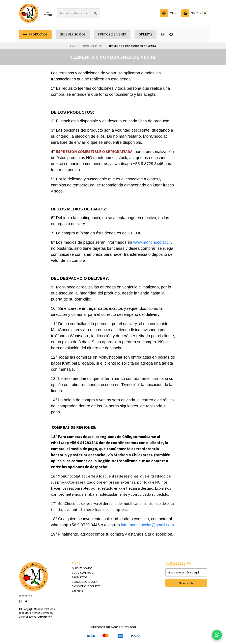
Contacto (77, 591)
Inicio (73, 46)
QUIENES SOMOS (73, 34)
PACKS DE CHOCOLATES (86, 586)
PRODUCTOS (35, 34)
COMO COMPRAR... (92, 46)
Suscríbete (186, 583)
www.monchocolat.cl (151, 242)
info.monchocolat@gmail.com (147, 525)
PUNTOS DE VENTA (112, 34)
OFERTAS (146, 34)
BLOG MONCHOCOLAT (85, 582)
